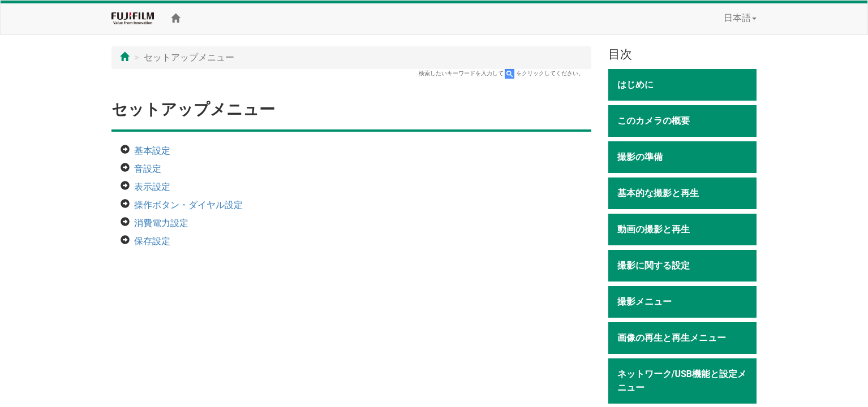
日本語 (740, 18)
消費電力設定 (161, 223)
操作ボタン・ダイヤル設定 (188, 205)
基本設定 (152, 151)
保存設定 (152, 241)
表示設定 (152, 187)
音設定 (148, 169)
